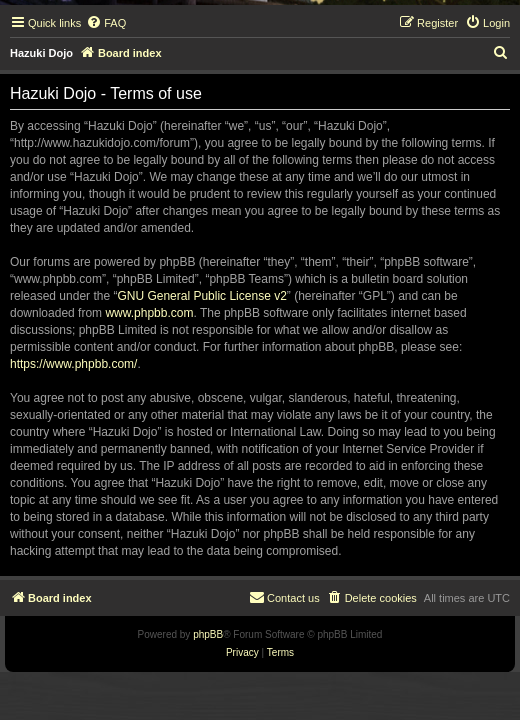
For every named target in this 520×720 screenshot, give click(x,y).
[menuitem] (106, 23)
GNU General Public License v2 (201, 296)
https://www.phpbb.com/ (73, 364)
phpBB (208, 634)
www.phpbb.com (149, 313)
